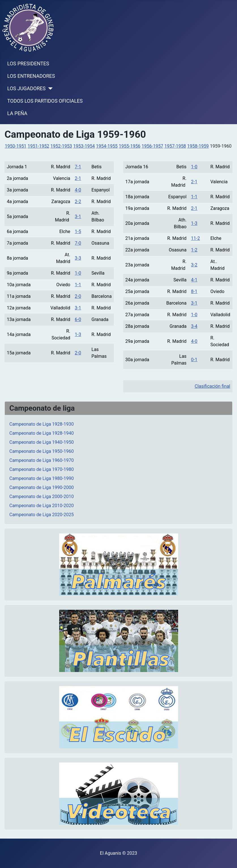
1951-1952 (39, 146)
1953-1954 (84, 146)
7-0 (78, 243)
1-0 (78, 273)
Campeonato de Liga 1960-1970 (41, 460)
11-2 (196, 238)
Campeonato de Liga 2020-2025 (41, 515)
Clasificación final (212, 386)
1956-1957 (152, 146)
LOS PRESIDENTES (28, 64)
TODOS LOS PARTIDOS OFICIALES (45, 101)
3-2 (194, 265)
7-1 (78, 167)
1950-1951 (16, 146)
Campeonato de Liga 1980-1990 (41, 478)
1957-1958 (175, 146)
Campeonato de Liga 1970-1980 (41, 469)
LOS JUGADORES (26, 89)
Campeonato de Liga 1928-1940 (41, 433)
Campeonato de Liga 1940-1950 (41, 442)
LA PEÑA (17, 113)
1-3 (78, 334)
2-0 (78, 296)
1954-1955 (107, 146)
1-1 (78, 285)
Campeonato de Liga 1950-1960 (41, 451)
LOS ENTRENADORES (31, 76)
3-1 (78, 217)
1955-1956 (130, 146)
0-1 (194, 360)
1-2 (194, 250)
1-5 (78, 231)
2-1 (78, 178)
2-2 (78, 202)
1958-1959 (198, 146)
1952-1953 (61, 146)
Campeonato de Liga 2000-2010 (41, 497)
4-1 (194, 280)
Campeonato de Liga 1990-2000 (41, 487)
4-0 (78, 190)
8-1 (194, 291)
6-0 (78, 319)
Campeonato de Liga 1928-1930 (41, 424)
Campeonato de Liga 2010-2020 (41, 506)
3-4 (194, 326)
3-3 (78, 258)
